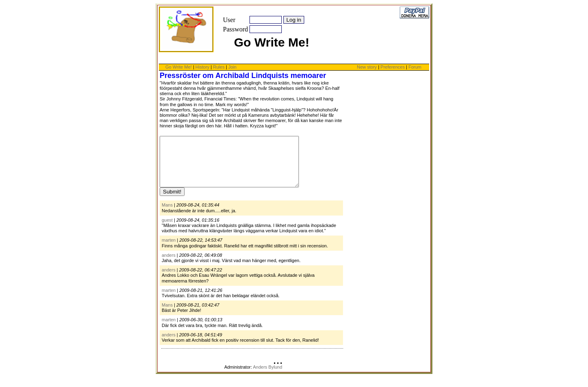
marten (169, 250)
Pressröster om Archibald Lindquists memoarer (243, 76)
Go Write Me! (179, 67)
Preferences (393, 67)
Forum (415, 67)
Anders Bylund (267, 377)
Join (232, 67)
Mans (167, 215)
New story (367, 67)
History (203, 67)
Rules (219, 67)
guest (167, 230)
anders (169, 265)
